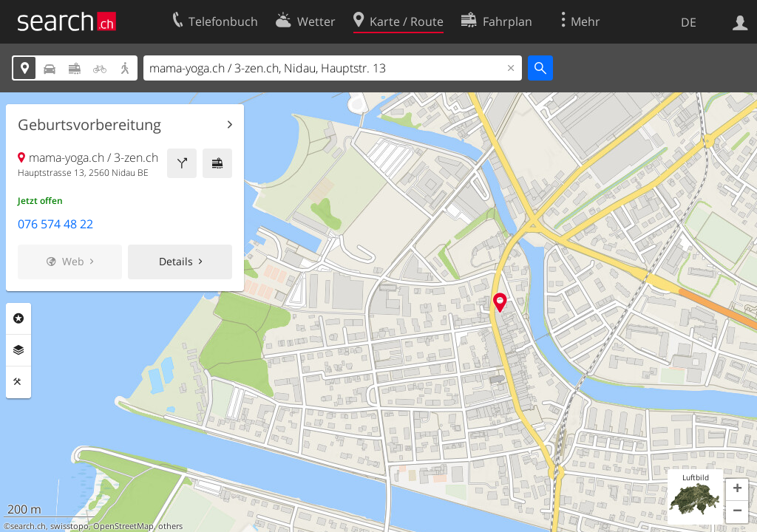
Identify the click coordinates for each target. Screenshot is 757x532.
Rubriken (18, 318)
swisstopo (69, 526)
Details (176, 261)
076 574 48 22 (55, 224)
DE (689, 22)
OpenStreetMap (123, 526)
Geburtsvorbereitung (89, 125)
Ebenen (18, 350)
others (170, 526)
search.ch (28, 526)
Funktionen (18, 382)
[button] (737, 490)
